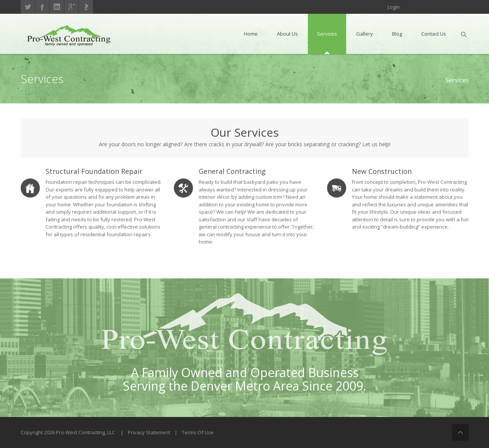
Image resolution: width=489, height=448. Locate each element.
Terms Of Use (198, 432)
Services (457, 80)
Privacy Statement (149, 432)
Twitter (28, 7)
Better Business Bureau (86, 7)
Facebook (42, 7)
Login (394, 7)
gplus (71, 7)
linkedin (57, 7)
